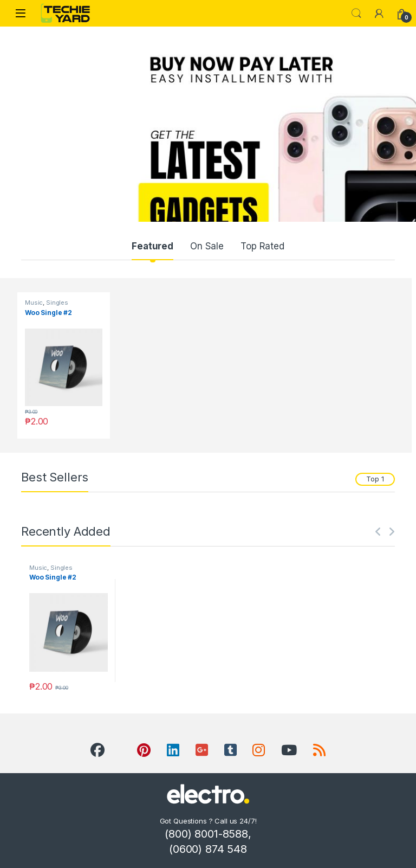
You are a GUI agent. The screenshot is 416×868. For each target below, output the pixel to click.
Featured (152, 246)
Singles (57, 303)
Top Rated (262, 246)
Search (356, 14)
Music (34, 303)
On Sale (207, 246)
